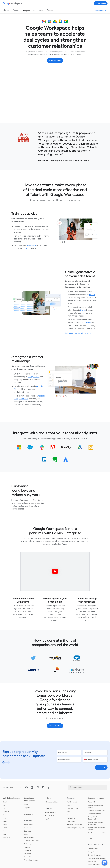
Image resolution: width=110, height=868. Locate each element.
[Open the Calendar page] (6, 812)
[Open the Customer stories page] (73, 808)
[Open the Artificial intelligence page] (31, 860)
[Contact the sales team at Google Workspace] (101, 3)
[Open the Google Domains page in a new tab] (94, 852)
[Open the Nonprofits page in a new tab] (28, 857)
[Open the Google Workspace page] (13, 3)
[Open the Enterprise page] (27, 831)
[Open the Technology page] (28, 844)
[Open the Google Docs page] (34, 377)
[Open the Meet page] (4, 805)
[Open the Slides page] (83, 310)
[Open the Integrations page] (71, 821)
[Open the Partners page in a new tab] (70, 815)
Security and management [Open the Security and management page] (30, 799)
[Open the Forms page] (5, 828)
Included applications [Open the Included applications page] (11, 798)
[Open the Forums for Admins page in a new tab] (94, 814)
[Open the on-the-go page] (31, 246)
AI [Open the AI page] (34, 10)
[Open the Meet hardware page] (50, 812)
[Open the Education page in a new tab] (27, 854)
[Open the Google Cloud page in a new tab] (93, 849)
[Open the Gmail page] (25, 248)
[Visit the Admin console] (101, 10)
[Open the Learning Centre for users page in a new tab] (97, 811)
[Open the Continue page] (101, 767)
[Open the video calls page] (24, 399)
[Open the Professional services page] (31, 841)
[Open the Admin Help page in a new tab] (92, 802)
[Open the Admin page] (26, 804)
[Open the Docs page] (4, 818)
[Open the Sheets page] (92, 295)
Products (16, 10)
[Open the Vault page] (26, 811)
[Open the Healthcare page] (28, 847)
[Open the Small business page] (29, 828)
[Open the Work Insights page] (29, 814)
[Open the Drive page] (4, 815)
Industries (26, 10)
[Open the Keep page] (4, 834)
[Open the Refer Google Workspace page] (75, 828)
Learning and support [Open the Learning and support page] (97, 798)
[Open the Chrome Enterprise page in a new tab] (94, 855)
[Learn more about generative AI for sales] (71, 333)
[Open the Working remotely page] (73, 802)
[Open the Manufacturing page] (29, 838)
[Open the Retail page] (26, 834)
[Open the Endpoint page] (27, 808)
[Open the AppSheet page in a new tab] (49, 819)
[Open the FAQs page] (68, 812)
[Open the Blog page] (12, 787)
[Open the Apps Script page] (6, 837)
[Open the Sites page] (4, 831)
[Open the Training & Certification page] (74, 825)
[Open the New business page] (29, 825)
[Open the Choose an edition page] (52, 802)
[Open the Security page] (69, 805)
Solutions (6, 10)
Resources (51, 10)
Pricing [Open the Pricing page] (41, 10)
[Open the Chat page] (4, 808)
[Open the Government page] (28, 850)
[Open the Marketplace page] (71, 818)
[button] (104, 863)
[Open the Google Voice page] (50, 816)
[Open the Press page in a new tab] (90, 838)
